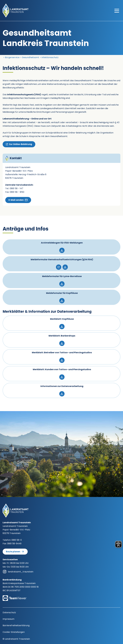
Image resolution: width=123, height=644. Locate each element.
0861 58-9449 (14, 544)
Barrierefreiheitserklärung (16, 625)
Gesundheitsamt (30, 57)
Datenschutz (9, 612)
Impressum (8, 619)
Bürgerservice (12, 57)
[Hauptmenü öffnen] (117, 11)
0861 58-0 (17, 540)
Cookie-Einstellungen (14, 632)
